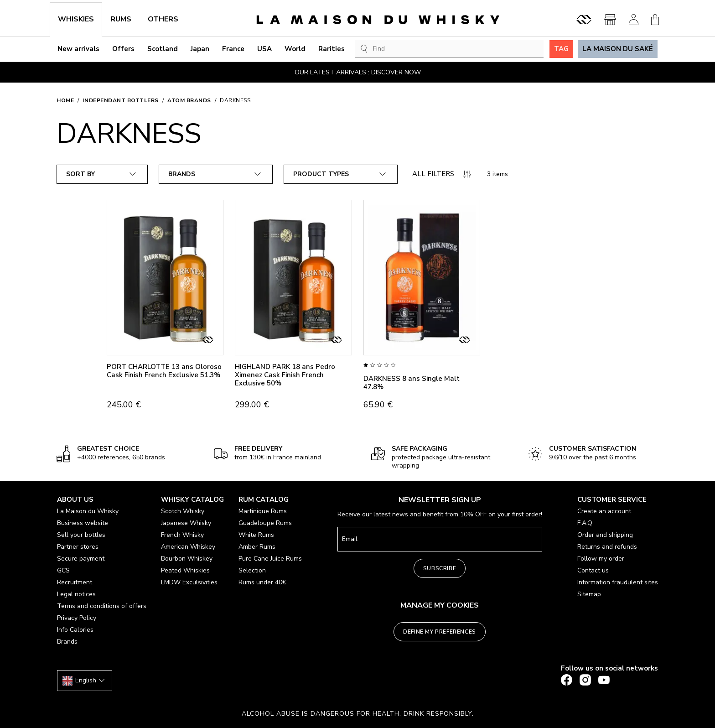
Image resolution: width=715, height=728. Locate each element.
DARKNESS (235, 100)
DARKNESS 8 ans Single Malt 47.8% (412, 383)
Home (65, 100)
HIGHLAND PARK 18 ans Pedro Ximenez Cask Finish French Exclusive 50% (285, 375)
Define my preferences (440, 632)
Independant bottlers (121, 100)
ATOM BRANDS (189, 100)
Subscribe (440, 568)
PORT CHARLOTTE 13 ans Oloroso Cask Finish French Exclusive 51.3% (164, 371)
